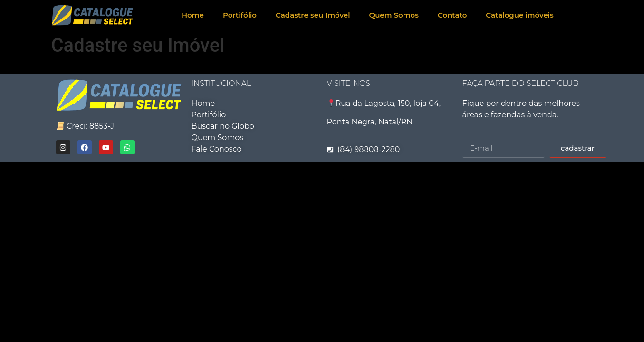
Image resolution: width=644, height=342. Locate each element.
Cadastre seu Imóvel (313, 15)
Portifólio (240, 15)
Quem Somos (394, 15)
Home (193, 15)
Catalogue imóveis (520, 15)
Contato (452, 15)
